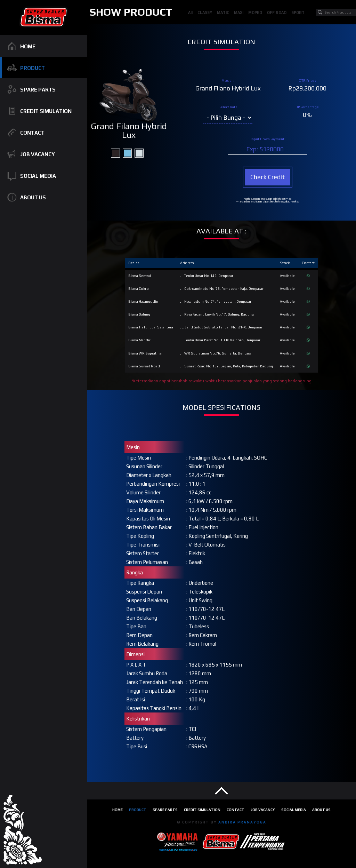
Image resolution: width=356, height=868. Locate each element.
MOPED (255, 13)
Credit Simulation (202, 809)
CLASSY (205, 13)
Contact (236, 809)
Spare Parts (165, 809)
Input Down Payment (268, 139)
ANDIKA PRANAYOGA (242, 822)
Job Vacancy (263, 809)
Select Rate (228, 107)
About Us (321, 809)
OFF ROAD (277, 13)
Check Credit (268, 177)
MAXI (239, 13)
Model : (228, 81)
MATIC (223, 13)
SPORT (298, 13)
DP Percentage (307, 107)
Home (118, 809)
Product (138, 809)
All (190, 13)
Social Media (294, 809)
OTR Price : (307, 81)
